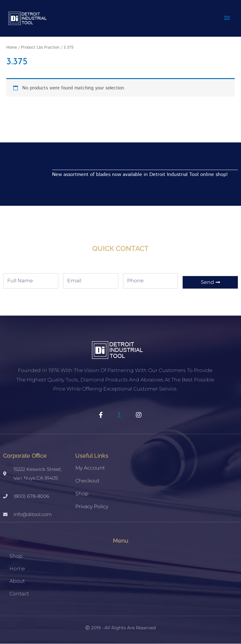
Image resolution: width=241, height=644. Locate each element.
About (17, 581)
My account (90, 468)
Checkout (87, 481)
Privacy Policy (92, 507)
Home (12, 48)
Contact (19, 594)
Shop (82, 494)
